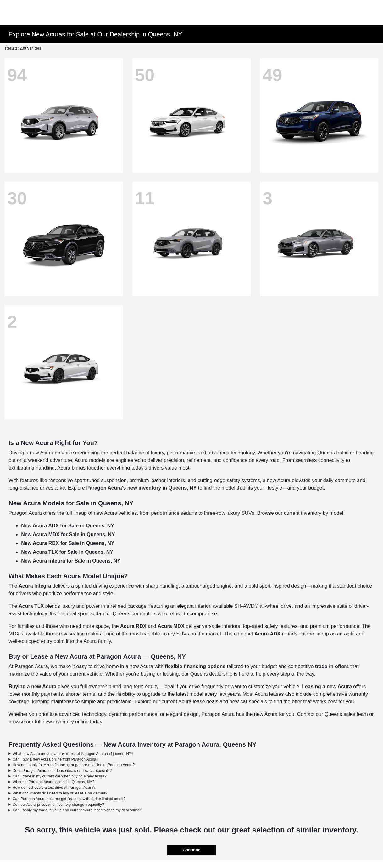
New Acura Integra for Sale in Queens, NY (71, 561)
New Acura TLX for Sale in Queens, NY (67, 552)
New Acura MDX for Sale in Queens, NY (68, 534)
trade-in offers (332, 666)
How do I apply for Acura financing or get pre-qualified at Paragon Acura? (74, 765)
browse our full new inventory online (48, 722)
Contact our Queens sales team (333, 714)
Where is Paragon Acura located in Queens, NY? (53, 782)
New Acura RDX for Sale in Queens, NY (68, 543)
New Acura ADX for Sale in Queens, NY (68, 526)
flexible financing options (195, 666)
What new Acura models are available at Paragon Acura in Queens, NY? (73, 754)
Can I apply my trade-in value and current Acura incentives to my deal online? (77, 810)
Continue (191, 850)
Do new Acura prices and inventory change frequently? (58, 805)
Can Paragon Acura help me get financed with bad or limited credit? (69, 799)
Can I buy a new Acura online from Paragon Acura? (56, 759)
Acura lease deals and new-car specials (223, 702)
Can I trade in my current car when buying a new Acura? (60, 776)
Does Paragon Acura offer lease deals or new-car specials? (62, 771)
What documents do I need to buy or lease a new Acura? (60, 793)
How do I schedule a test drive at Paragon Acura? (54, 788)
